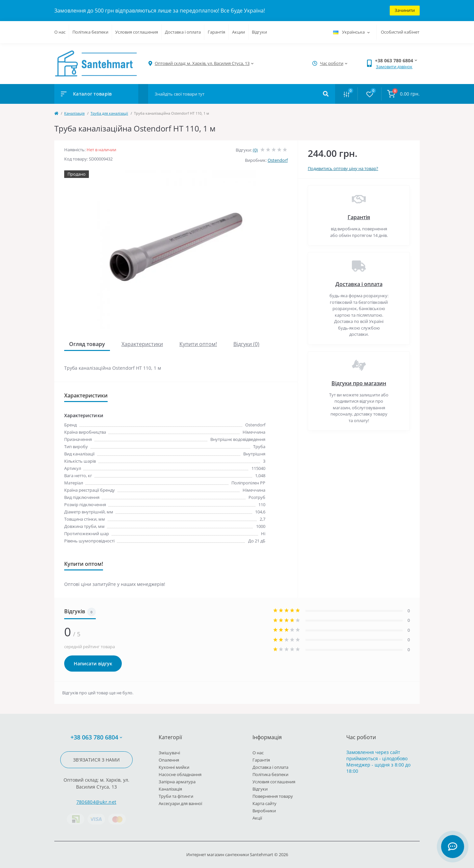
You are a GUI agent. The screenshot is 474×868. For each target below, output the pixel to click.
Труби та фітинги (176, 796)
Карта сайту (264, 803)
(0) (255, 150)
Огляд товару (87, 344)
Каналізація (74, 113)
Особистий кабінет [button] (400, 32)
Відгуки (259, 32)
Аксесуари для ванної (180, 803)
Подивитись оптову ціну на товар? (343, 168)
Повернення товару (273, 796)
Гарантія (216, 32)
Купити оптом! (198, 344)
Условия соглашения (137, 32)
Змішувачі (169, 753)
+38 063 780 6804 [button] (96, 737)
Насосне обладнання (180, 774)
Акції (257, 818)
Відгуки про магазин (359, 383)
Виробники (264, 811)
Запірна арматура (177, 782)
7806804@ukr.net (96, 802)
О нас (60, 32)
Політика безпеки (90, 32)
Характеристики (142, 344)
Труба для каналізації (109, 113)
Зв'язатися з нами (96, 760)
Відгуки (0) (246, 344)
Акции (238, 32)
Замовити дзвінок (394, 67)
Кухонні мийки (174, 767)
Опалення (169, 760)
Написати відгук (93, 664)
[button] (202, 63)
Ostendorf (278, 160)
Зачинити (405, 10)
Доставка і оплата (183, 32)
